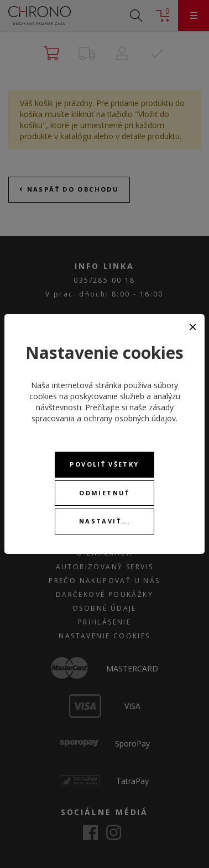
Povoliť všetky (104, 464)
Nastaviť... (104, 521)
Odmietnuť (104, 493)
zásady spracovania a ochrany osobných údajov (104, 413)
